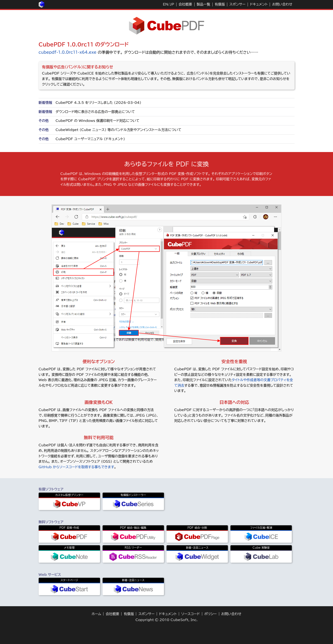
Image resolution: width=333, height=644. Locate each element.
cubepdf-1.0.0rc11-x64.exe (68, 52)
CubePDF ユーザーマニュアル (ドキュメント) (90, 139)
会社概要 (185, 4)
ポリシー (211, 614)
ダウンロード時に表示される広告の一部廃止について (95, 112)
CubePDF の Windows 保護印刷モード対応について (98, 121)
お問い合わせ (282, 4)
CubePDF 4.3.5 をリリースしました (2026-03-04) (99, 103)
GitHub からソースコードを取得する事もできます (76, 467)
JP (172, 4)
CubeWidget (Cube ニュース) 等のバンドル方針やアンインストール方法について (119, 130)
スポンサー (237, 4)
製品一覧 (203, 4)
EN (165, 4)
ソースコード (190, 614)
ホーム (96, 614)
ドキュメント (259, 4)
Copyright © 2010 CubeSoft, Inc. (167, 620)
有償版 (220, 4)
